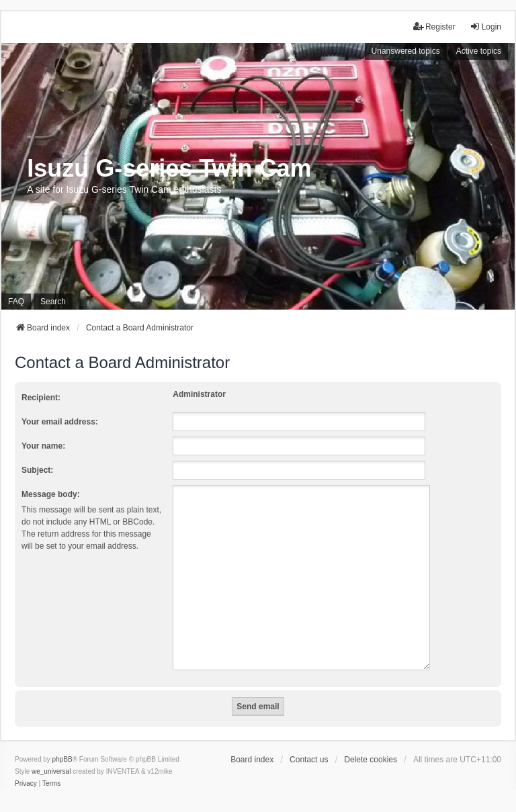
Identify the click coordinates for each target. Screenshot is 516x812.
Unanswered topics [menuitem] (406, 51)
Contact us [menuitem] (309, 743)
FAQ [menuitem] (16, 302)
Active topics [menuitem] (479, 51)
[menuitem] (26, 768)
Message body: (51, 494)
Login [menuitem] (485, 27)
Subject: (37, 470)
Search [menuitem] (53, 302)
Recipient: (41, 398)
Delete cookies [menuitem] (371, 743)
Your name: (43, 446)
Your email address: (60, 422)
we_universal (51, 755)
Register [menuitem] (434, 27)
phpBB (62, 743)
